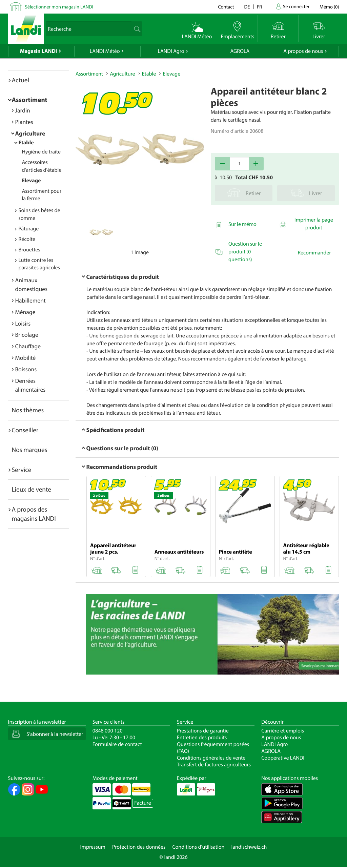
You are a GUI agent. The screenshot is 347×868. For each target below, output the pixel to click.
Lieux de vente (32, 489)
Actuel (21, 80)
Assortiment (30, 100)
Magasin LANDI (38, 51)
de (247, 7)
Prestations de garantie (203, 731)
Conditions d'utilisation (198, 847)
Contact (226, 7)
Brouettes (29, 250)
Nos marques (30, 450)
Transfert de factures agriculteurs (214, 765)
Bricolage (27, 335)
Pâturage (29, 229)
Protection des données (139, 847)
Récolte (27, 239)
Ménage (25, 312)
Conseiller (25, 430)
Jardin (23, 110)
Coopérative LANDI (283, 758)
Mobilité (26, 358)
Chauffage (28, 346)
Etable (26, 143)
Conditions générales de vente (211, 758)
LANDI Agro (171, 51)
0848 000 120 (108, 731)
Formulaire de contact (117, 744)
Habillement (30, 300)
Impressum (93, 847)
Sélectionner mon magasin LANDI (59, 7)
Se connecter (296, 6)
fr (259, 7)
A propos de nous (303, 51)
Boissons (26, 369)
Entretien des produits (202, 738)
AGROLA (240, 51)
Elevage (32, 181)
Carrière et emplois (283, 731)
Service (22, 470)
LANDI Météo (105, 51)
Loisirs (23, 323)
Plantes (24, 122)
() (329, 7)
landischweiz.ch (249, 847)
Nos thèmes (28, 410)
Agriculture (30, 133)
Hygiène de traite (41, 152)
